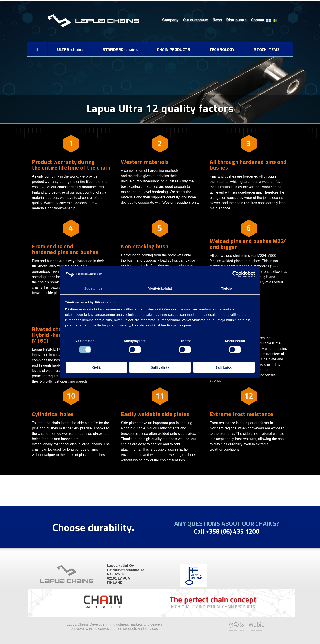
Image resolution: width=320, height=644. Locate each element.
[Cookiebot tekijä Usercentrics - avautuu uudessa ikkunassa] (236, 274)
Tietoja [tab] (227, 288)
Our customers (196, 20)
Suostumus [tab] (93, 288)
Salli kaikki (224, 367)
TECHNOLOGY (222, 49)
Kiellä (96, 367)
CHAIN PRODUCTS (173, 49)
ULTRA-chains (70, 49)
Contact (258, 20)
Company (170, 20)
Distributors (237, 20)
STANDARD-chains (120, 49)
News (217, 20)
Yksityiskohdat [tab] (160, 288)
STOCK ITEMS (267, 49)
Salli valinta (160, 367)
